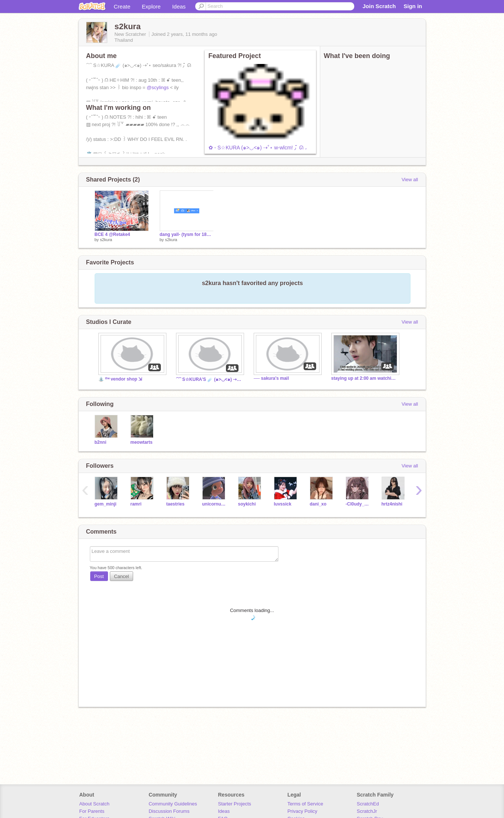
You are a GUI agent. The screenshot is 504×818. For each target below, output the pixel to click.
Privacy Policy (302, 811)
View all (410, 180)
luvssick (283, 504)
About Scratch (94, 804)
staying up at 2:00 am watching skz (365, 378)
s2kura (106, 240)
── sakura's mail (271, 378)
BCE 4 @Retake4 (112, 234)
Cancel (121, 576)
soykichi (247, 504)
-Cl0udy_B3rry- (358, 504)
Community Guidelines (173, 804)
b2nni (101, 442)
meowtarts (142, 442)
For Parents (92, 811)
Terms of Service (305, 804)
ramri (136, 504)
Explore (151, 6)
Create (122, 6)
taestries (175, 504)
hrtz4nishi (392, 504)
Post (99, 576)
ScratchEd (368, 804)
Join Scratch (379, 6)
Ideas (179, 6)
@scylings (158, 87)
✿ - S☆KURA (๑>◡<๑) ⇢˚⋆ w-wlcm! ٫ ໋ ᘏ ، (258, 148)
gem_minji (106, 504)
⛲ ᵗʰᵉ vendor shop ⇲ (120, 379)
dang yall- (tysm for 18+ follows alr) (187, 234)
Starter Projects (235, 804)
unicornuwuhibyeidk (215, 504)
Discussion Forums (169, 811)
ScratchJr (367, 811)
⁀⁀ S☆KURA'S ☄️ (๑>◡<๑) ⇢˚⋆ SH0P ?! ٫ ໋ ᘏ (209, 379)
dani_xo (318, 504)
